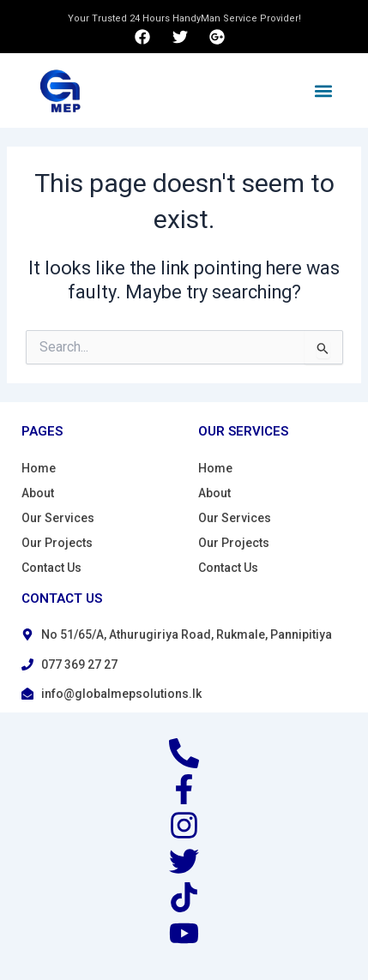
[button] (324, 90)
